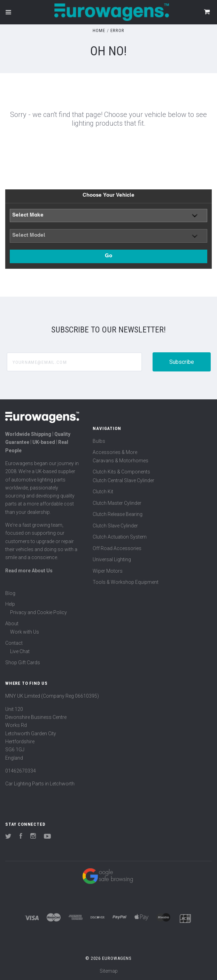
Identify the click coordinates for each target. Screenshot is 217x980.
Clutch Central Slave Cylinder (123, 480)
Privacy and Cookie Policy (38, 612)
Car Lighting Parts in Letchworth (40, 784)
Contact (14, 643)
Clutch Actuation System (120, 537)
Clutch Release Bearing (118, 514)
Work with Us (25, 632)
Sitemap (109, 971)
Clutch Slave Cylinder (115, 526)
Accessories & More (115, 452)
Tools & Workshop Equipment (126, 582)
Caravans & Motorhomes (121, 461)
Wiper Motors (108, 571)
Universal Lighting (112, 559)
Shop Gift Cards (23, 663)
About (12, 624)
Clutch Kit (103, 492)
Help (10, 604)
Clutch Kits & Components (121, 472)
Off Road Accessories (117, 548)
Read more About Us (29, 571)
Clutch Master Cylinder (117, 503)
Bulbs (99, 441)
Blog (10, 593)
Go (108, 256)
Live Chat (20, 651)
